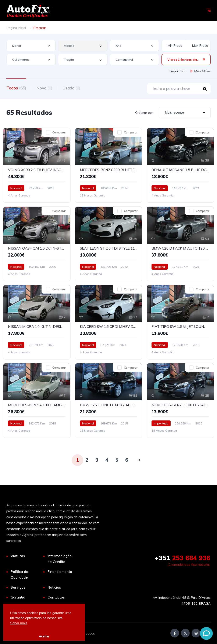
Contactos (56, 597)
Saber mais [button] (19, 623)
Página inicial (16, 28)
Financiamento (60, 572)
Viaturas (18, 556)
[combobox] (31, 46)
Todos (16, 88)
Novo (45, 88)
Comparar (59, 133)
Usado (72, 88)
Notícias (54, 587)
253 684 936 (183, 558)
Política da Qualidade (19, 575)
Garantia (18, 597)
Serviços (18, 587)
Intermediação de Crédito (60, 559)
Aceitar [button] (44, 636)
